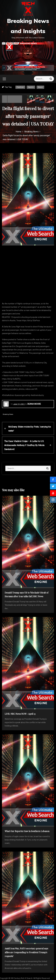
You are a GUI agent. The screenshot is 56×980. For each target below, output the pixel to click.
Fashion (20, 87)
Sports (31, 87)
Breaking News (8, 414)
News (40, 87)
